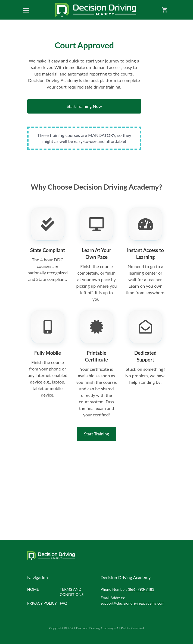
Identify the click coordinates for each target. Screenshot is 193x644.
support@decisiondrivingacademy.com (133, 603)
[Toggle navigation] (26, 10)
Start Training (97, 434)
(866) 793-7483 (141, 589)
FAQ (64, 603)
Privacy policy (42, 603)
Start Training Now (84, 106)
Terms (72, 592)
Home (33, 589)
